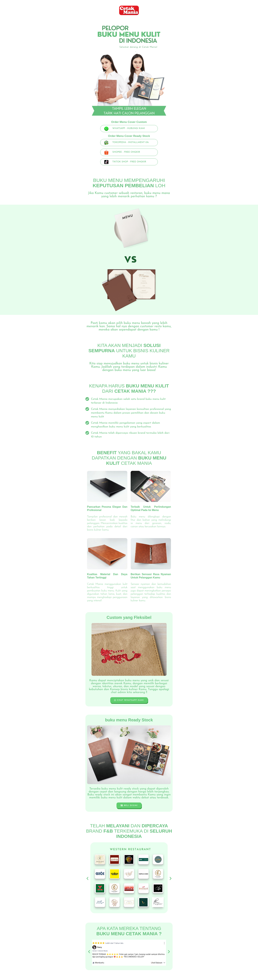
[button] (87, 878)
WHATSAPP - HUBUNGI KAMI (129, 128)
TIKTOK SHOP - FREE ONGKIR (129, 162)
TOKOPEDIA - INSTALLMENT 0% (131, 142)
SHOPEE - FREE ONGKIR (126, 152)
